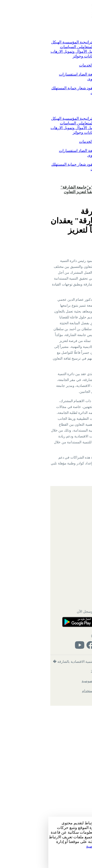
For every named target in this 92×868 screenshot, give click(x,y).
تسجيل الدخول (78, 182)
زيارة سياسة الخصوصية (57, 846)
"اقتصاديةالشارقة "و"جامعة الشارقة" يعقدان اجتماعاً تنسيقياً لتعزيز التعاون (43, 190)
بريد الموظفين (70, 682)
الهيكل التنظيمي (69, 672)
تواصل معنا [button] (71, 70)
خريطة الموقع (70, 663)
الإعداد (86, 855)
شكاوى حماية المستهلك (61, 93)
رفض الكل (83, 865)
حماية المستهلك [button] (67, 83)
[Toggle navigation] (88, 26)
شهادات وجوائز (36, 56)
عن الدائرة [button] (71, 38)
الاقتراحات (62, 79)
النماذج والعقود (50, 88)
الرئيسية (74, 33)
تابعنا (46, 796)
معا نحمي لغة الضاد (45, 74)
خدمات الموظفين (68, 748)
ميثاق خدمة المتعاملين (46, 47)
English (84, 177)
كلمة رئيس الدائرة (65, 42)
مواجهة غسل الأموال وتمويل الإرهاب (31, 51)
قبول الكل (83, 860)
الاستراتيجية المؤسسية (32, 42)
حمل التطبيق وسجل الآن (46, 772)
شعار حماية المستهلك (20, 88)
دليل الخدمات (42, 65)
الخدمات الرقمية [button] (67, 61)
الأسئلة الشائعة (69, 692)
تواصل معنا (71, 74)
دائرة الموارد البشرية (66, 739)
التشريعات (71, 88)
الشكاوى (46, 79)
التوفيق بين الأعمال (64, 56)
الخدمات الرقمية (66, 65)
